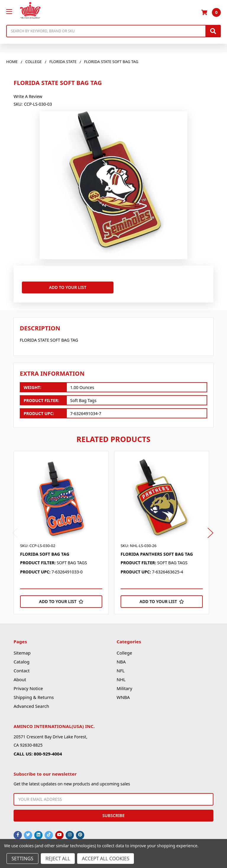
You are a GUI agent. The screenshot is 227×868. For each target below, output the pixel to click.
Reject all (58, 859)
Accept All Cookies (106, 859)
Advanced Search (31, 703)
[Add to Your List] (61, 598)
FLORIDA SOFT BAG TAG (45, 551)
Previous (15, 530)
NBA (121, 659)
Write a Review (28, 96)
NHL (121, 676)
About (20, 676)
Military (124, 685)
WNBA (123, 694)
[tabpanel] (64, 529)
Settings (22, 859)
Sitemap (22, 650)
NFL (120, 668)
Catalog (22, 659)
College (124, 650)
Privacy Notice (28, 685)
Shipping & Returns (34, 694)
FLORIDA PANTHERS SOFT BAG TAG (157, 551)
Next (210, 530)
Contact (22, 668)
